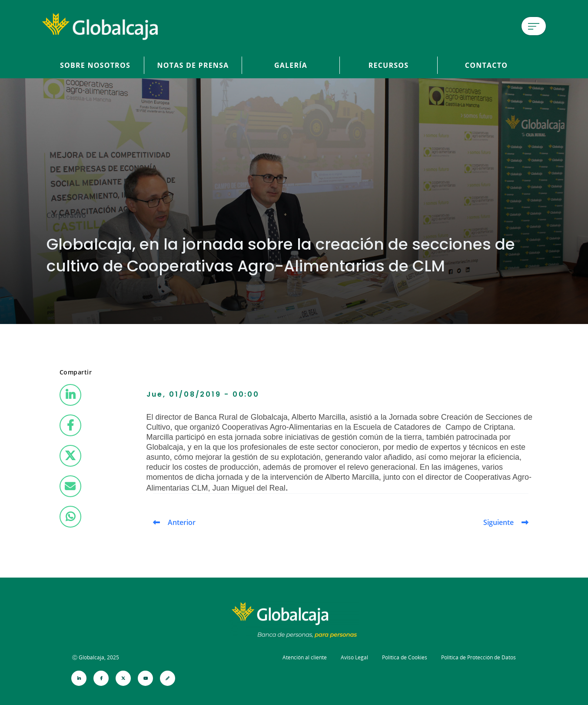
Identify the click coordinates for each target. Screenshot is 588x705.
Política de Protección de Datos (478, 657)
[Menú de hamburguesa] (534, 26)
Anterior (182, 522)
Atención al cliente (305, 657)
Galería (291, 65)
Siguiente (498, 522)
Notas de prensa (193, 65)
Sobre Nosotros (95, 65)
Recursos (389, 65)
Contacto (486, 65)
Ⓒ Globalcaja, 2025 (96, 657)
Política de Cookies (405, 657)
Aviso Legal (354, 657)
